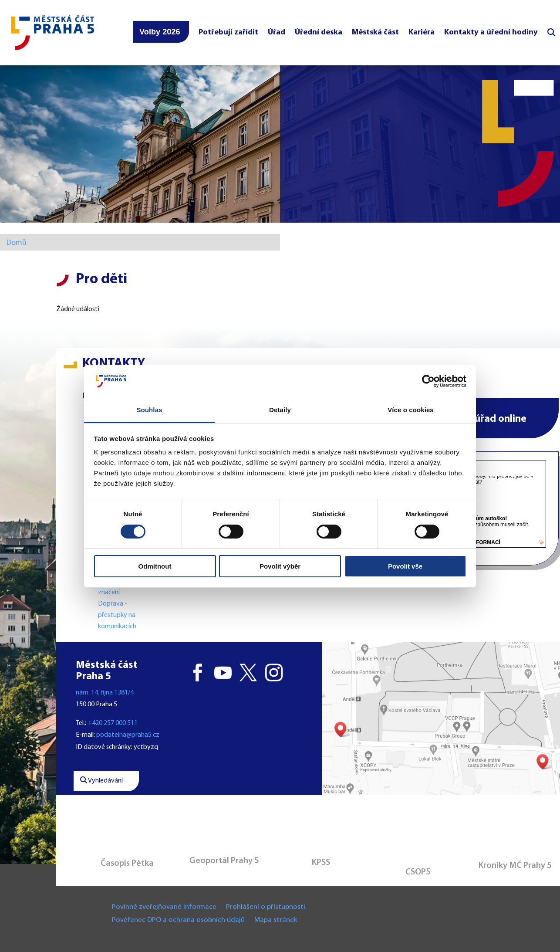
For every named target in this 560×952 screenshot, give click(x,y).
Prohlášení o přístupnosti (266, 907)
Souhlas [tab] (149, 410)
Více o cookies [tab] (411, 410)
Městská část (375, 32)
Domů (16, 243)
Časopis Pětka (127, 864)
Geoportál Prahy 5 (224, 861)
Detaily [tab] (280, 410)
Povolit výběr (280, 566)
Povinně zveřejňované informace (164, 907)
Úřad (277, 32)
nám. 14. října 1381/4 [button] (105, 693)
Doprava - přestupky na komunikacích (117, 615)
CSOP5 (418, 872)
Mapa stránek (276, 920)
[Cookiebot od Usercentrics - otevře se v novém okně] (428, 381)
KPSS (321, 863)
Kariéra (422, 32)
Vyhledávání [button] (101, 781)
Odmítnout (155, 566)
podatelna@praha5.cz (128, 735)
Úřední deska (319, 32)
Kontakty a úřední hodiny (491, 32)
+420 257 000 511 (113, 723)
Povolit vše (405, 566)
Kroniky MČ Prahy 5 (515, 866)
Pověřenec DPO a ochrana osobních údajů (178, 920)
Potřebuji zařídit (228, 32)
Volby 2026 (160, 32)
